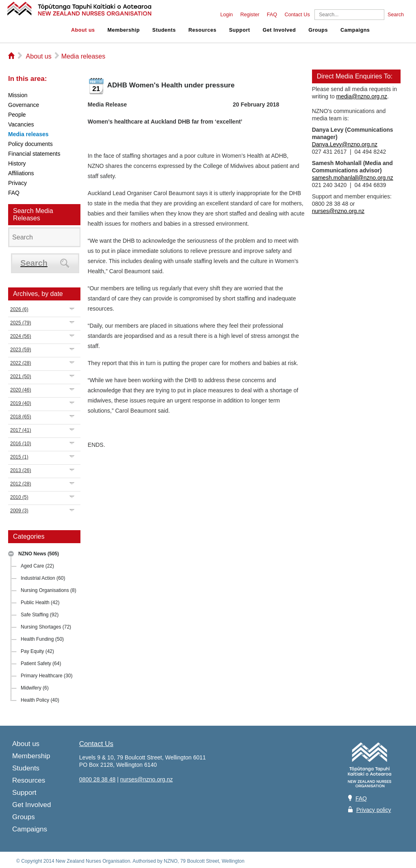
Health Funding (42, 639)
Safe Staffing (40, 615)
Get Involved (279, 30)
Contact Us (297, 15)
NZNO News (39, 554)
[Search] (349, 15)
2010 (19, 497)
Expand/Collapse (72, 309)
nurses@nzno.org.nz (338, 211)
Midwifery (35, 688)
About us (83, 30)
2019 (21, 403)
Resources (203, 30)
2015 (19, 457)
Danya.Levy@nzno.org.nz (345, 144)
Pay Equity (37, 651)
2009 (19, 511)
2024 (21, 336)
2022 (21, 363)
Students (164, 30)
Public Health (40, 603)
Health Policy (40, 700)
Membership (124, 30)
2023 (21, 350)
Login (226, 15)
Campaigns (355, 30)
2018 (21, 417)
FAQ (272, 15)
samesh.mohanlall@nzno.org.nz (353, 178)
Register (250, 15)
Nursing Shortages (46, 627)
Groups (318, 30)
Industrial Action (43, 578)
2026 (19, 309)
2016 (21, 444)
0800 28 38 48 (97, 779)
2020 (21, 390)
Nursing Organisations (49, 590)
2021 (21, 376)
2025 (21, 323)
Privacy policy (374, 810)
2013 (21, 470)
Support (240, 30)
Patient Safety (41, 664)
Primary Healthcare (47, 676)
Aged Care (37, 566)
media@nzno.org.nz (362, 96)
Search (396, 15)
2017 (21, 430)
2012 (21, 484)
